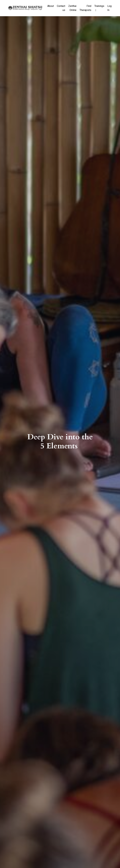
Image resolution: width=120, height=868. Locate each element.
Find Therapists (85, 8)
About (51, 6)
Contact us (61, 8)
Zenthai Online (72, 8)
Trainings (99, 8)
